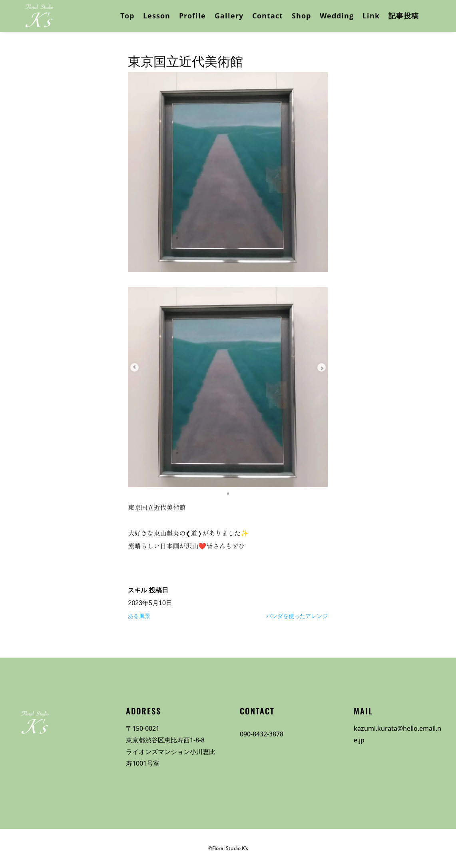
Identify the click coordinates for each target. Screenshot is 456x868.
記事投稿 (404, 16)
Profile (192, 16)
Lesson (157, 16)
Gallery (229, 16)
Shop (301, 16)
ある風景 (139, 616)
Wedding (337, 16)
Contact (268, 16)
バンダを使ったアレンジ (297, 616)
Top (127, 16)
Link (371, 16)
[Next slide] (316, 367)
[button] (228, 493)
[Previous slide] (140, 367)
